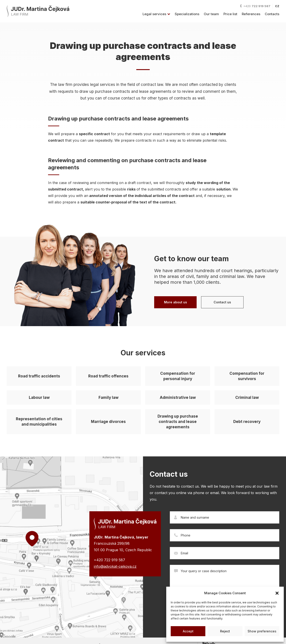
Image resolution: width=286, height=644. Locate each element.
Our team (211, 14)
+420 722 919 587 (109, 560)
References (251, 14)
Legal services (156, 14)
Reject (225, 631)
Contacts (272, 14)
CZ (277, 6)
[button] (277, 593)
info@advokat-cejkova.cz (115, 566)
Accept (188, 631)
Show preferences (262, 631)
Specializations (187, 14)
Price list (230, 14)
